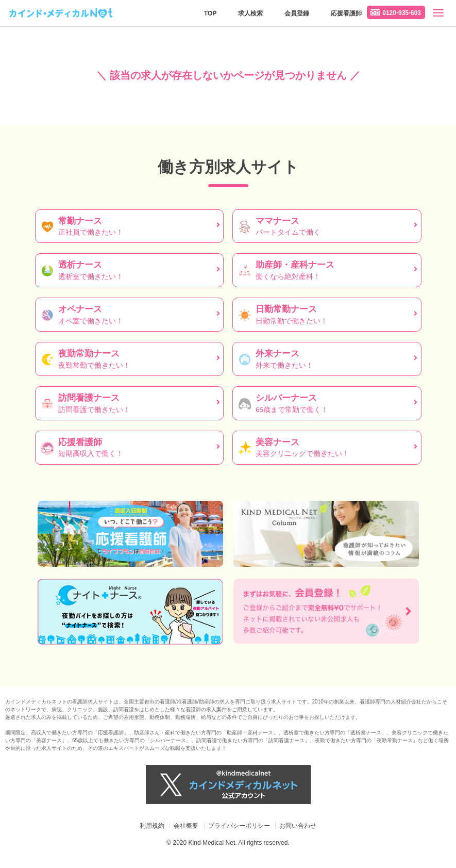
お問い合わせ (298, 826)
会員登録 (297, 13)
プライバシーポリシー (239, 826)
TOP (210, 13)
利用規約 (152, 826)
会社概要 (186, 826)
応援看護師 (346, 13)
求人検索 (250, 13)
